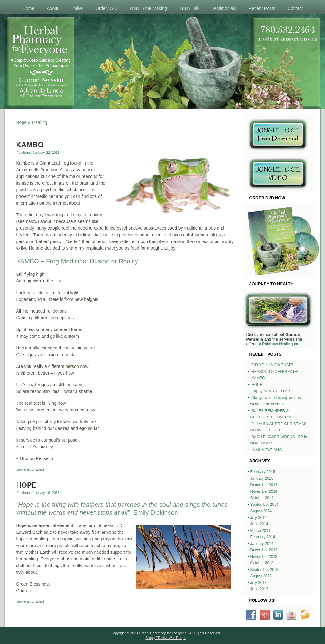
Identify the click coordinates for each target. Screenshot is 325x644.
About (53, 8)
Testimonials (224, 8)
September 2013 (265, 570)
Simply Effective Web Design (166, 638)
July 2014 (259, 518)
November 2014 (264, 491)
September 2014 (265, 505)
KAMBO (30, 145)
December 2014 (264, 485)
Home (28, 8)
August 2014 (261, 511)
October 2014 (262, 498)
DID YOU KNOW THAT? (272, 365)
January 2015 (262, 478)
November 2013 (264, 557)
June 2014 (259, 524)
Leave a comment (30, 469)
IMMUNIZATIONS (266, 450)
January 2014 (262, 544)
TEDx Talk (189, 8)
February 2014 (263, 537)
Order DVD (106, 8)
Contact (295, 8)
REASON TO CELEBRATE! (275, 372)
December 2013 (264, 550)
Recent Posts (262, 8)
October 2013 (262, 563)
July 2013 (259, 583)
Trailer (77, 8)
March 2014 (260, 531)
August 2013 (261, 576)
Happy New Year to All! (271, 391)
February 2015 (263, 472)
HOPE (27, 485)
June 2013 (259, 589)
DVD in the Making (148, 8)
